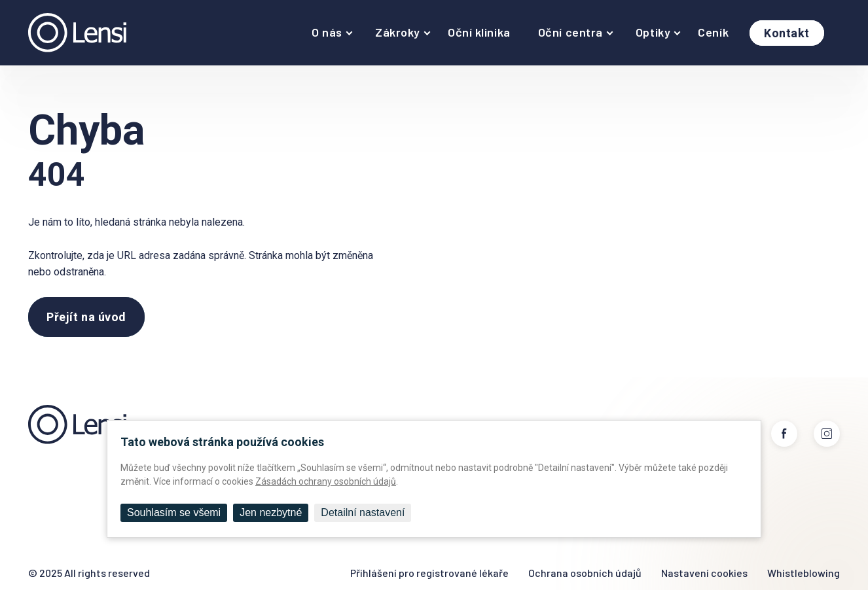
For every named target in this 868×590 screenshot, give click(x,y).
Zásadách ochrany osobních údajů (326, 481)
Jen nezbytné (271, 512)
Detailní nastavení (363, 512)
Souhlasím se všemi (174, 512)
